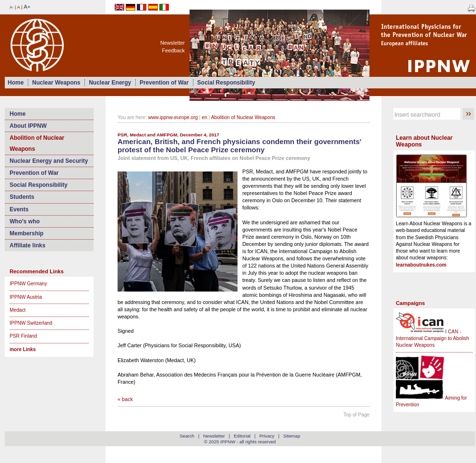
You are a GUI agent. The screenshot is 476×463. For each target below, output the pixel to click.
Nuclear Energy (110, 83)
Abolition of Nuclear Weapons (37, 143)
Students (22, 197)
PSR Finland (23, 336)
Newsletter (173, 43)
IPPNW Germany (28, 284)
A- (12, 7)
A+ (27, 7)
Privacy (267, 436)
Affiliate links (28, 245)
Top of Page (357, 415)
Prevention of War (164, 83)
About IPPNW (28, 126)
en (205, 117)
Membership (27, 233)
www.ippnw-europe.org (173, 117)
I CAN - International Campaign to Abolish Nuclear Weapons (432, 339)
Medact (18, 310)
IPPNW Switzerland (31, 323)
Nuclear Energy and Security (49, 161)
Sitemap (292, 436)
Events (19, 209)
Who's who (25, 221)
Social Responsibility (226, 83)
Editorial (242, 436)
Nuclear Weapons (56, 83)
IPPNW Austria (26, 297)
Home (16, 83)
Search (187, 436)
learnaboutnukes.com (421, 265)
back (127, 399)
